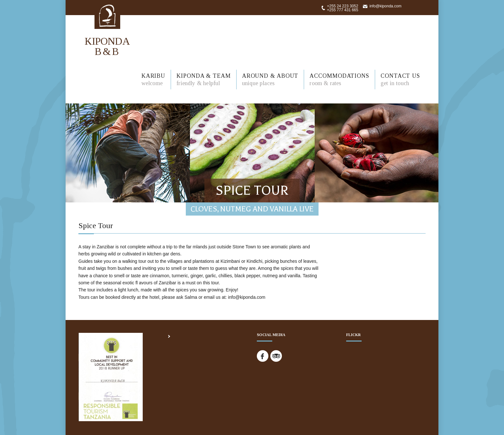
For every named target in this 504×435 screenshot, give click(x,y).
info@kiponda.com (385, 6)
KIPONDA (107, 46)
